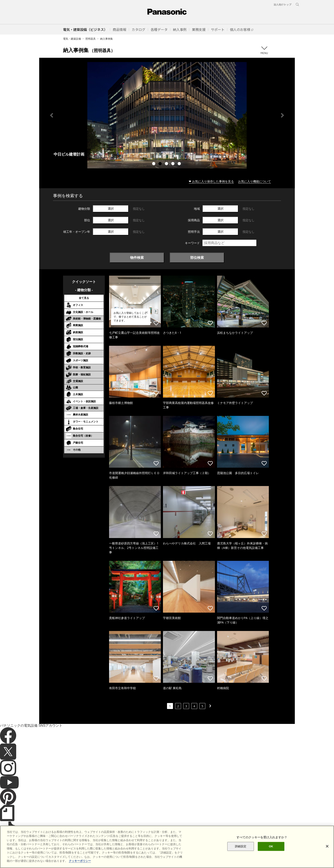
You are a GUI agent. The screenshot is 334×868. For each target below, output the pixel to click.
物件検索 (137, 258)
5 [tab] (180, 164)
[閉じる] (327, 846)
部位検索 (197, 258)
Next (282, 115)
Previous (52, 115)
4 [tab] (173, 164)
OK (271, 846)
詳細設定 (241, 846)
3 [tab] (167, 164)
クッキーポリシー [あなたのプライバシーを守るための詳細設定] (80, 861)
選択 (111, 209)
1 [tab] (154, 164)
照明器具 (91, 39)
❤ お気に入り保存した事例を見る (211, 181)
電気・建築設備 (72, 39)
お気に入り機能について (255, 181)
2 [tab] (161, 164)
